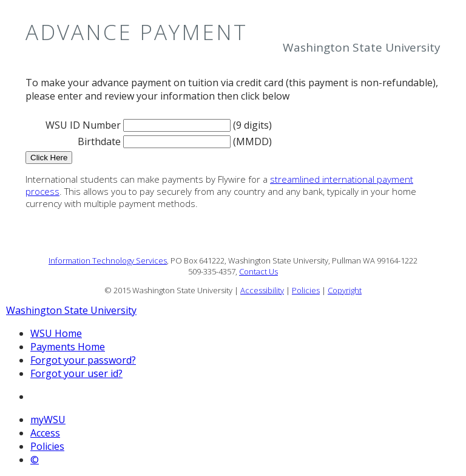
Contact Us (258, 271)
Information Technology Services (108, 260)
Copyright (345, 290)
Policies (306, 290)
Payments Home (68, 347)
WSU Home (56, 333)
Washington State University (71, 310)
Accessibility (262, 290)
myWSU (48, 420)
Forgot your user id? (76, 373)
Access (45, 433)
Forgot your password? (83, 360)
